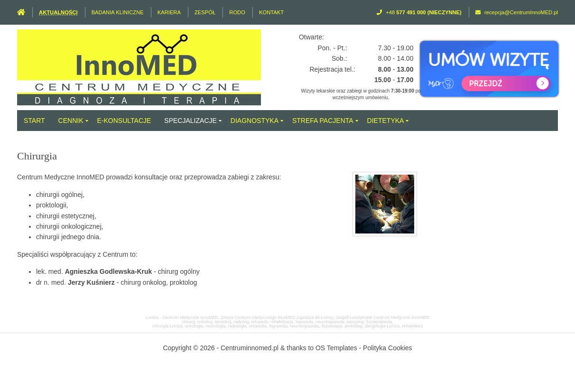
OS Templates (336, 348)
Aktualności (58, 12)
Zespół (205, 12)
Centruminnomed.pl (250, 348)
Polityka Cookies (388, 348)
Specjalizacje (190, 121)
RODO (237, 12)
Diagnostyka (255, 121)
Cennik (71, 121)
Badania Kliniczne (118, 12)
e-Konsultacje (124, 121)
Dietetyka (386, 121)
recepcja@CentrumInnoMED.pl (521, 12)
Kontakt (271, 12)
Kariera (169, 12)
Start (34, 121)
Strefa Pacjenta (323, 121)
